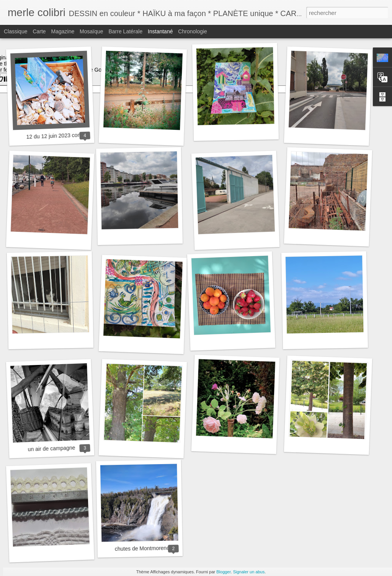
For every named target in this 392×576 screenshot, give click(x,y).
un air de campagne (51, 448)
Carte (39, 31)
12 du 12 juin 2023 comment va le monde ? (78, 135)
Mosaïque (91, 31)
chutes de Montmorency (144, 549)
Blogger (223, 572)
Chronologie (193, 31)
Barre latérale (125, 31)
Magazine (63, 31)
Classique (16, 31)
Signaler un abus (249, 572)
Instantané (160, 31)
